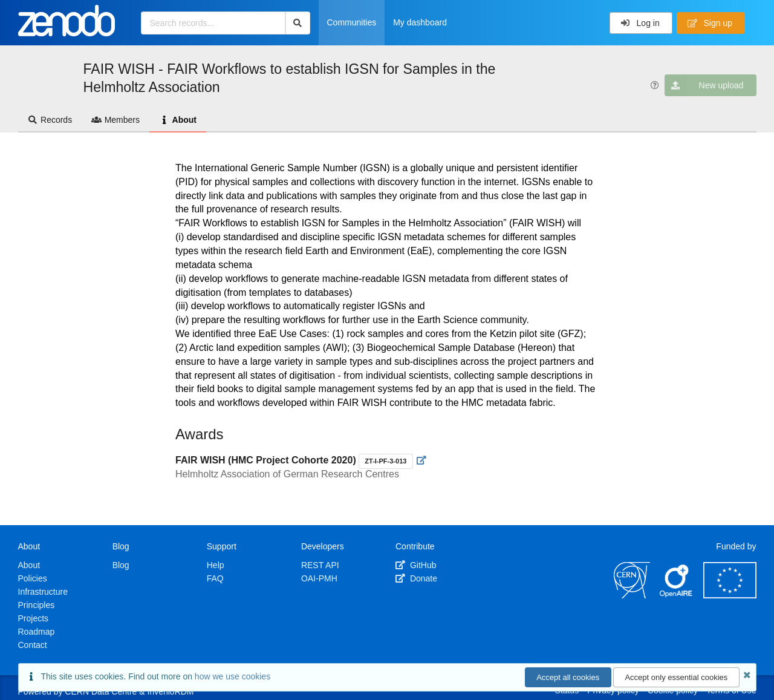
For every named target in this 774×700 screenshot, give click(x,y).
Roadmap (37, 632)
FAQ (215, 578)
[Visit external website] (422, 460)
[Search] (298, 23)
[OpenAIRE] (677, 595)
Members (115, 120)
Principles (37, 605)
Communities (352, 22)
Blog (121, 565)
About (178, 120)
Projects (34, 618)
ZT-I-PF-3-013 (385, 461)
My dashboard (420, 22)
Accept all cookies (568, 677)
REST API (320, 565)
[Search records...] (213, 23)
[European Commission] (730, 595)
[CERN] (632, 595)
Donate (416, 578)
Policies (33, 578)
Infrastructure (43, 592)
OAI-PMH (319, 578)
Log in (640, 23)
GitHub (416, 565)
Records (50, 120)
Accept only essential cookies (676, 677)
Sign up (710, 23)
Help (216, 565)
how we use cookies (233, 676)
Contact (33, 645)
